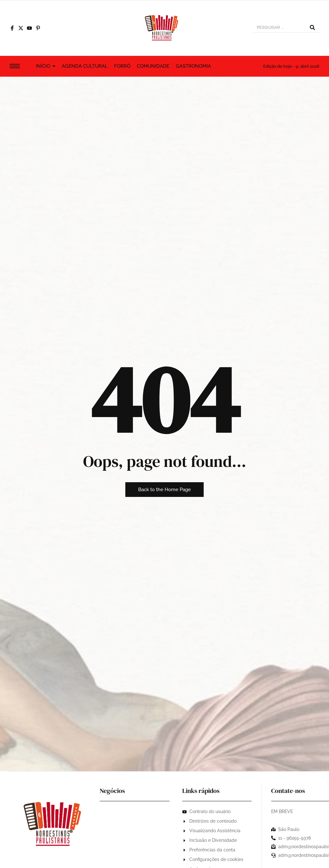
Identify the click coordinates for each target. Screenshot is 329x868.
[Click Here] (15, 67)
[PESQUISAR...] (279, 28)
